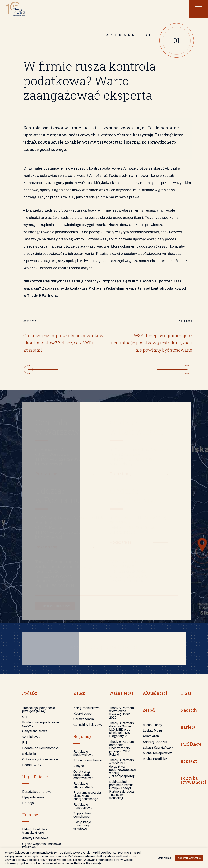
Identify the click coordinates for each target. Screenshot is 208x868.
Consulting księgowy (88, 725)
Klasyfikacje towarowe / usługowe (82, 825)
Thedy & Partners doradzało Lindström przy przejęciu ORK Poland (121, 748)
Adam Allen (151, 736)
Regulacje (83, 736)
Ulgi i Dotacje (35, 777)
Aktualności (155, 693)
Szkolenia (29, 754)
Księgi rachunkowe (87, 708)
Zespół (149, 710)
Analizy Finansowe (35, 838)
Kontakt (189, 761)
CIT (25, 717)
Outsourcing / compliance (40, 759)
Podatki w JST (33, 765)
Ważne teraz (121, 693)
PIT (25, 742)
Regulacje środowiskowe (83, 753)
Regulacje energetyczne (83, 785)
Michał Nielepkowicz (157, 753)
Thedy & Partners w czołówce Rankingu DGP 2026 (121, 713)
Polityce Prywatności (88, 863)
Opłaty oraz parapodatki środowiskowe (83, 775)
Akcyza (79, 766)
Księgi (79, 693)
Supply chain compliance (82, 815)
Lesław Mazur (153, 731)
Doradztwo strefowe (37, 792)
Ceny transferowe (35, 731)
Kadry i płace (82, 713)
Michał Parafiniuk (155, 759)
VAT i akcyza (31, 737)
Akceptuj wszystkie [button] (189, 858)
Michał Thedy (152, 725)
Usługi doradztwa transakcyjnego (35, 831)
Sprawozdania (84, 719)
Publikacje (191, 744)
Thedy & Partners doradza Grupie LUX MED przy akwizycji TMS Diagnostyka (121, 730)
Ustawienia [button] (164, 858)
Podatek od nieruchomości (41, 748)
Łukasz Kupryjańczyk (158, 747)
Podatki (30, 693)
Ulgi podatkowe (33, 797)
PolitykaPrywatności (193, 780)
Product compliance (88, 760)
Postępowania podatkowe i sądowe (41, 724)
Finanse (30, 815)
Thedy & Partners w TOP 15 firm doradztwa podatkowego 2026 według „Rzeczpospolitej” (123, 768)
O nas (186, 693)
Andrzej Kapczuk (155, 742)
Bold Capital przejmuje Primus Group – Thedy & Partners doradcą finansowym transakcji (121, 790)
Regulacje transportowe (83, 806)
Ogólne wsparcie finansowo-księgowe (42, 845)
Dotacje (28, 803)
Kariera (188, 727)
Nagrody (189, 710)
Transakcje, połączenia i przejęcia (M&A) (39, 709)
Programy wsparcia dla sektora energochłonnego (87, 796)
